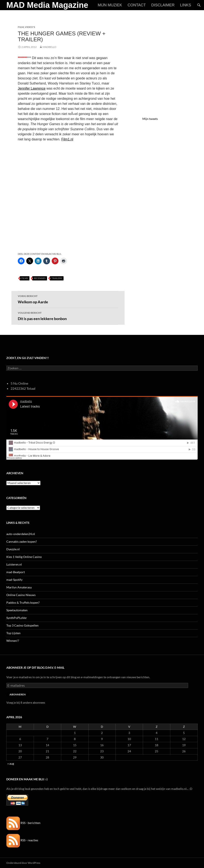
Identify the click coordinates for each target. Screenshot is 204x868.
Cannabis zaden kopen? (22, 541)
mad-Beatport (16, 572)
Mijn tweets (150, 119)
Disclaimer (163, 5)
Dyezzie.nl (13, 549)
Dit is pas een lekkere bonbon (68, 316)
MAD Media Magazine (47, 5)
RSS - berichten (23, 823)
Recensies (40, 278)
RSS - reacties (22, 840)
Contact (137, 5)
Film (21, 27)
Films (25, 278)
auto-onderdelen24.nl (21, 534)
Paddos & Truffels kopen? (23, 602)
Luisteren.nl (14, 564)
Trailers (57, 278)
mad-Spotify (14, 580)
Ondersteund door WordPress (23, 863)
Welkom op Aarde (68, 299)
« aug (11, 763)
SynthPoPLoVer (17, 618)
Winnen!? (13, 641)
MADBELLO (49, 47)
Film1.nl (67, 139)
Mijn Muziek (110, 5)
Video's (30, 27)
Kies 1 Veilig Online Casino (24, 557)
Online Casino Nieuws (21, 595)
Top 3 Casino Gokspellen (22, 625)
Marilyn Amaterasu (19, 587)
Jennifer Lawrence (32, 88)
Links (186, 5)
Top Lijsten (13, 633)
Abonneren (18, 694)
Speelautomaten (17, 610)
